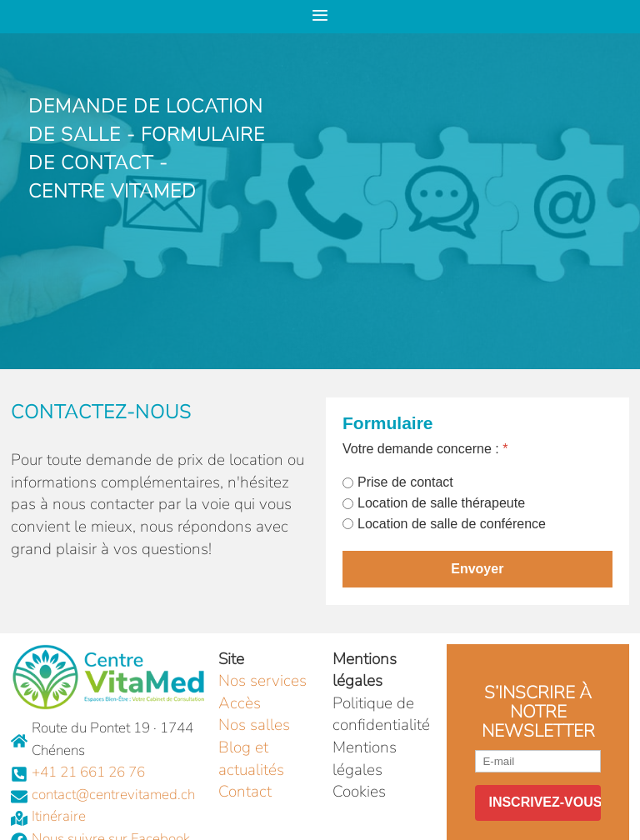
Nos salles (254, 725)
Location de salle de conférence (452, 524)
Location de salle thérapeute (441, 503)
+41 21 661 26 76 (88, 772)
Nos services (262, 681)
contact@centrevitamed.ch (113, 795)
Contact (245, 792)
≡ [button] (320, 14)
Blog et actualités (251, 759)
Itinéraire (59, 816)
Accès (240, 703)
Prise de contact (405, 482)
